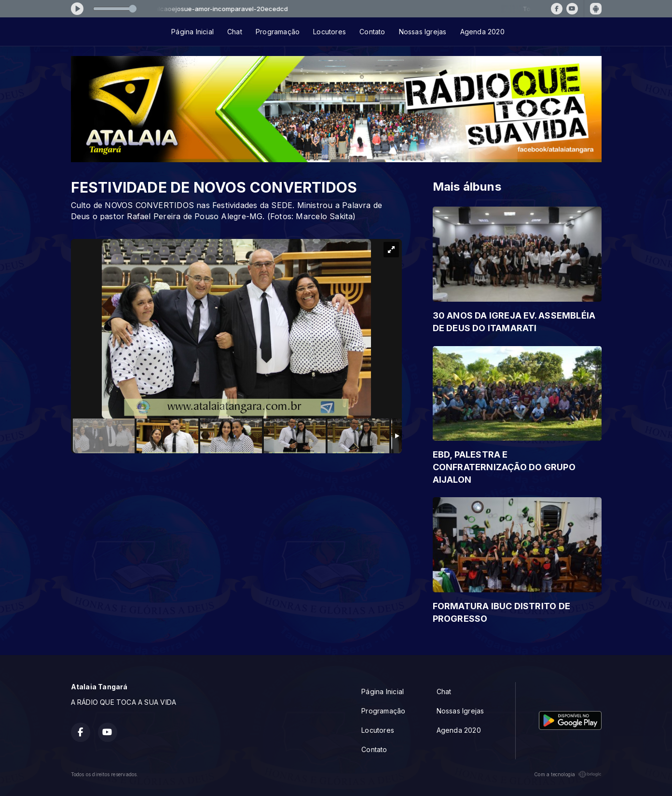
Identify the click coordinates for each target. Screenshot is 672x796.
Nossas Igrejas (423, 32)
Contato (372, 32)
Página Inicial (192, 32)
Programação (278, 32)
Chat (235, 32)
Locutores (329, 32)
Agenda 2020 (482, 32)
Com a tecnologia (568, 774)
